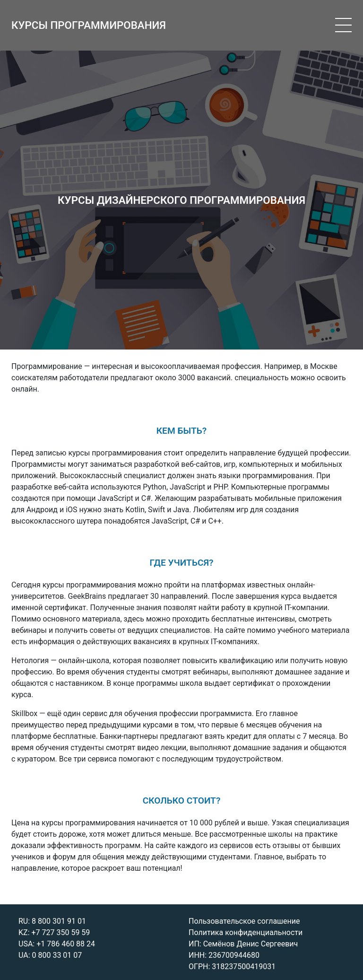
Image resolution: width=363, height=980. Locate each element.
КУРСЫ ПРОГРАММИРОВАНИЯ (89, 25)
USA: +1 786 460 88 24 (57, 944)
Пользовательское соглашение (244, 921)
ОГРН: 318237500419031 (232, 967)
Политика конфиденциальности (246, 932)
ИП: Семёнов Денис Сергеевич (243, 944)
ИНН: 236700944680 (224, 955)
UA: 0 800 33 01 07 (50, 955)
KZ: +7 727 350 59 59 (54, 932)
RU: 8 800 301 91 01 (52, 921)
